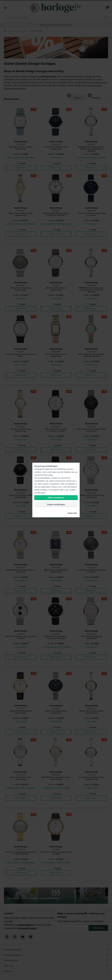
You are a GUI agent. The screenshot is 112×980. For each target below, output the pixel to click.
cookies (38, 472)
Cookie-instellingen (56, 504)
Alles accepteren (56, 498)
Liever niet (72, 513)
